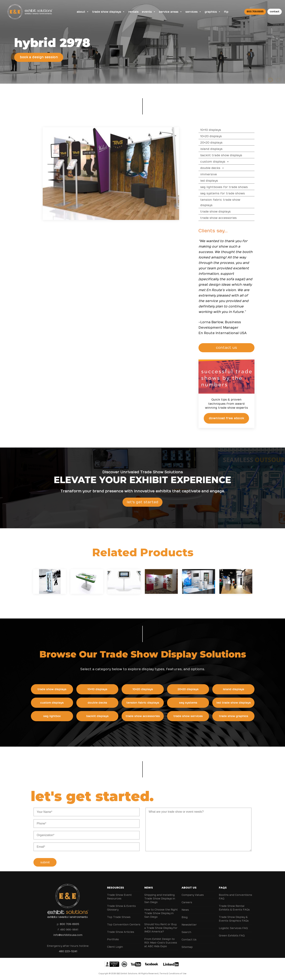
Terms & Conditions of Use (173, 974)
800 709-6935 (69, 924)
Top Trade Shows (119, 917)
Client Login (115, 947)
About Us (189, 888)
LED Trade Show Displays (237, 703)
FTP (226, 12)
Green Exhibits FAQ (232, 936)
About (83, 12)
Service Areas (170, 12)
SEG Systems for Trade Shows (226, 193)
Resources (116, 888)
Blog (185, 917)
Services (193, 12)
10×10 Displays (214, 130)
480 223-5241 (68, 951)
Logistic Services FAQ (233, 928)
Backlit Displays (101, 716)
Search (186, 932)
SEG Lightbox (55, 716)
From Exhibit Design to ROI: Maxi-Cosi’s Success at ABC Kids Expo (161, 943)
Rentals (133, 12)
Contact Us (189, 940)
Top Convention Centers (124, 925)
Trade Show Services (191, 716)
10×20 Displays (215, 136)
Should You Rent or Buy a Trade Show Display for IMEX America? (161, 928)
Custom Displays (218, 162)
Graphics (213, 12)
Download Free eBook (230, 418)
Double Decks (216, 168)
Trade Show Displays (109, 12)
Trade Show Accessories (222, 218)
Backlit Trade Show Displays (225, 155)
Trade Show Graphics (237, 716)
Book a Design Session (39, 57)
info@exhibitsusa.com (68, 935)
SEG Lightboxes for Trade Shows (228, 187)
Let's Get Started (142, 506)
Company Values (193, 895)
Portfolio (113, 939)
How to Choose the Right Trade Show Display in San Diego (161, 913)
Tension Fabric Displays (146, 703)
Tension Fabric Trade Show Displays (224, 203)
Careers (187, 902)
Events (149, 12)
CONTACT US (228, 348)
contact (275, 12)
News (149, 888)
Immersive (212, 174)
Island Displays (215, 149)
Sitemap (187, 947)
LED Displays (213, 181)
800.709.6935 (255, 12)
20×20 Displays (215, 143)
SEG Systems (192, 703)
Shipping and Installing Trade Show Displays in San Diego (160, 899)
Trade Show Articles (121, 932)
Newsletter (189, 925)
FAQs (223, 888)
